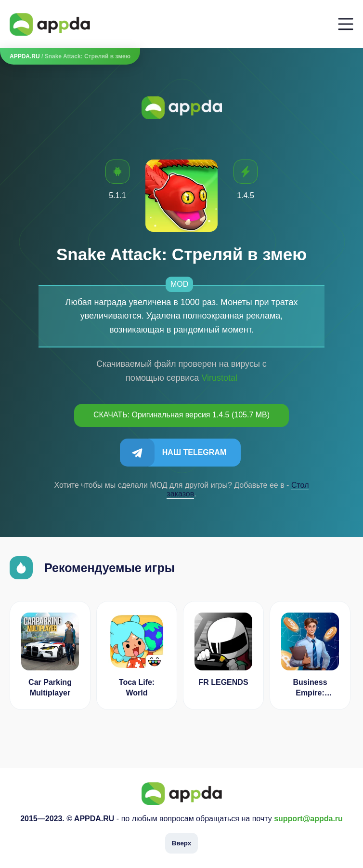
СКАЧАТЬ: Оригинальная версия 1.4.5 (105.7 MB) (181, 415)
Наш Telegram (194, 452)
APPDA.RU (25, 56)
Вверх (181, 843)
